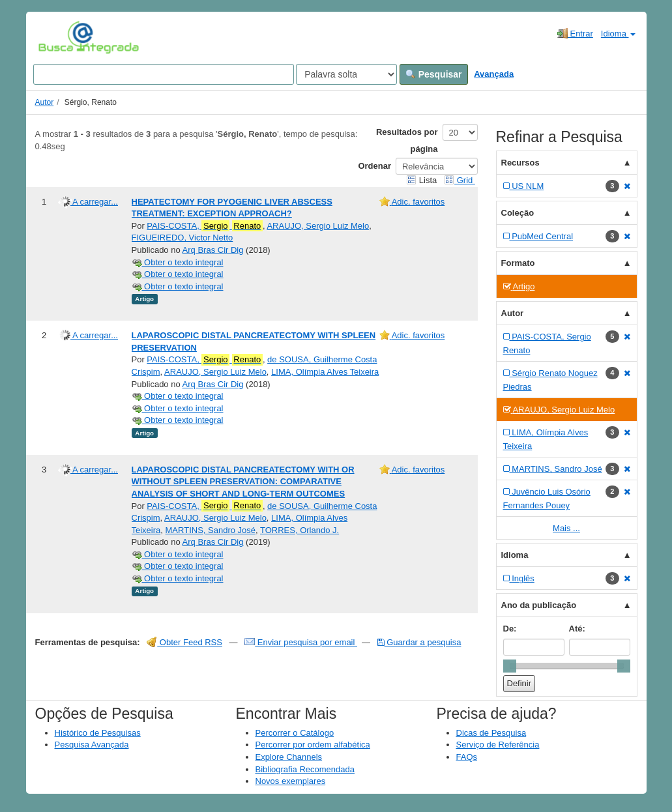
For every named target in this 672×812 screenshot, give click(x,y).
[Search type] (346, 74)
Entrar (575, 33)
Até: (577, 629)
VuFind (58, 37)
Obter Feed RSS (184, 642)
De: (510, 629)
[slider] (510, 666)
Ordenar (374, 166)
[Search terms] (164, 74)
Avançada (494, 74)
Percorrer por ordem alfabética (313, 745)
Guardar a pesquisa (419, 642)
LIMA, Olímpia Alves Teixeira (325, 372)
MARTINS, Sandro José (211, 530)
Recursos (520, 163)
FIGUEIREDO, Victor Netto (183, 238)
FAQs (467, 757)
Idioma (618, 34)
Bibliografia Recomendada (305, 769)
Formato (518, 263)
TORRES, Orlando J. (299, 530)
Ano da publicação (539, 605)
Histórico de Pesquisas (98, 733)
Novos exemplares (291, 781)
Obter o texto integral (178, 262)
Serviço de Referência (498, 745)
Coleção (518, 213)
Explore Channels (289, 757)
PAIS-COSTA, (205, 226)
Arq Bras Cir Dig (213, 250)
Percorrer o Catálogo (295, 733)
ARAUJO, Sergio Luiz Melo (318, 226)
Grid (460, 180)
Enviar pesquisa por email (301, 642)
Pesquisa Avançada (92, 745)
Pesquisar (434, 74)
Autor (45, 102)
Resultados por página (407, 140)
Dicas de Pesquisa (491, 733)
